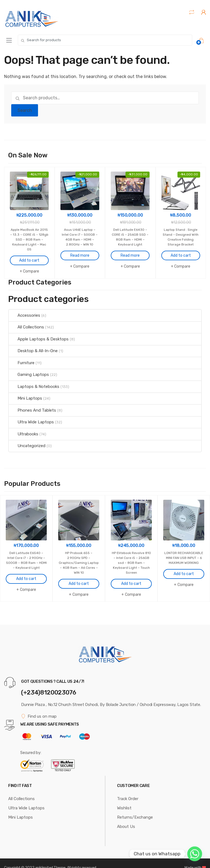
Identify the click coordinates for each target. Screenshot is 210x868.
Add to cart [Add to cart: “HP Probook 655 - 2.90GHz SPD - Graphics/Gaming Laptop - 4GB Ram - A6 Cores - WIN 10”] (79, 574)
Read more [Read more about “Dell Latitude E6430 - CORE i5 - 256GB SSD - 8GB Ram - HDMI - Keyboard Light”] (130, 251)
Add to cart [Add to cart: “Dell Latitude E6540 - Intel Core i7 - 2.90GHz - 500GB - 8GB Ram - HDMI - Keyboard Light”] (26, 569)
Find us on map (39, 707)
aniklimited (44, 858)
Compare (31, 266)
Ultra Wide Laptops (31, 417)
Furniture (22, 358)
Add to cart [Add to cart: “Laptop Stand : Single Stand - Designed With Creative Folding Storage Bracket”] (181, 251)
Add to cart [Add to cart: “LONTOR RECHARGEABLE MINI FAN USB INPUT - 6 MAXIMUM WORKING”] (184, 569)
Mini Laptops (25, 394)
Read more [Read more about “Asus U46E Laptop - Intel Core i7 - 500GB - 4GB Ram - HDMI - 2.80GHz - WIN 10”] (80, 251)
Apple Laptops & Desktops (39, 334)
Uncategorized (27, 441)
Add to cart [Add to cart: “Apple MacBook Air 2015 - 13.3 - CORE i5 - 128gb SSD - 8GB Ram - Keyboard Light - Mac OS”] (29, 256)
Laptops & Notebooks (34, 382)
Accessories (24, 311)
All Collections (26, 322)
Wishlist (124, 798)
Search (25, 110)
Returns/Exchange (135, 808)
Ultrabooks (24, 429)
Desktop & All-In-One (33, 346)
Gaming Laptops (29, 370)
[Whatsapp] (195, 854)
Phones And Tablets (32, 406)
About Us (126, 817)
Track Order (128, 789)
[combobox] (105, 40)
